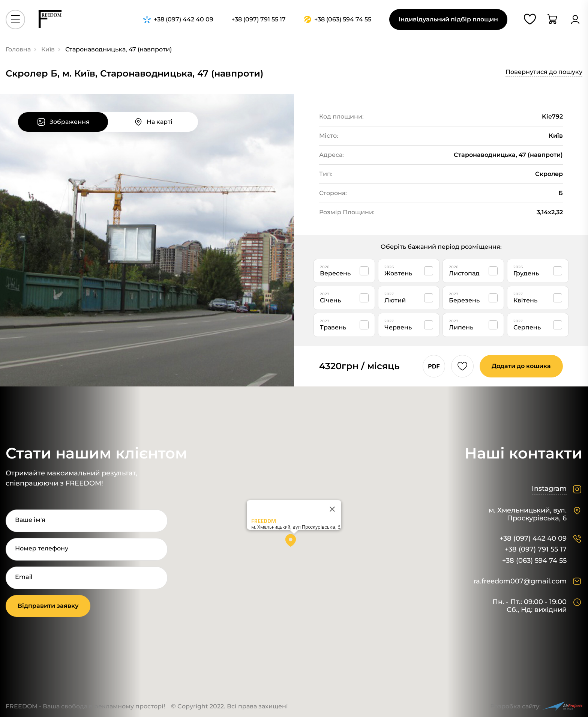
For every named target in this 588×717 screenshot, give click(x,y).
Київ (48, 49)
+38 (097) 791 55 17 (536, 549)
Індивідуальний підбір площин (448, 19)
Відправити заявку (48, 606)
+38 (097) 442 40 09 (533, 539)
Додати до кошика (521, 366)
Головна (18, 49)
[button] (294, 543)
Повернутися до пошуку (544, 72)
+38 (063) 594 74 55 (534, 561)
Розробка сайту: (536, 706)
